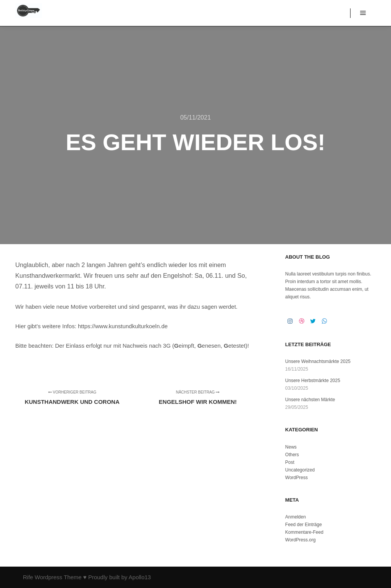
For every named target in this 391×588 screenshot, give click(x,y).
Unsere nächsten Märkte (310, 400)
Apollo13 (140, 577)
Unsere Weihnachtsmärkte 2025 (318, 361)
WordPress (296, 478)
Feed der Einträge (304, 525)
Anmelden (296, 517)
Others (292, 455)
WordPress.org (301, 540)
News (291, 447)
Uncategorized (300, 470)
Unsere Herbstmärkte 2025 (313, 381)
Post (290, 462)
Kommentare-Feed (304, 532)
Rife (28, 577)
